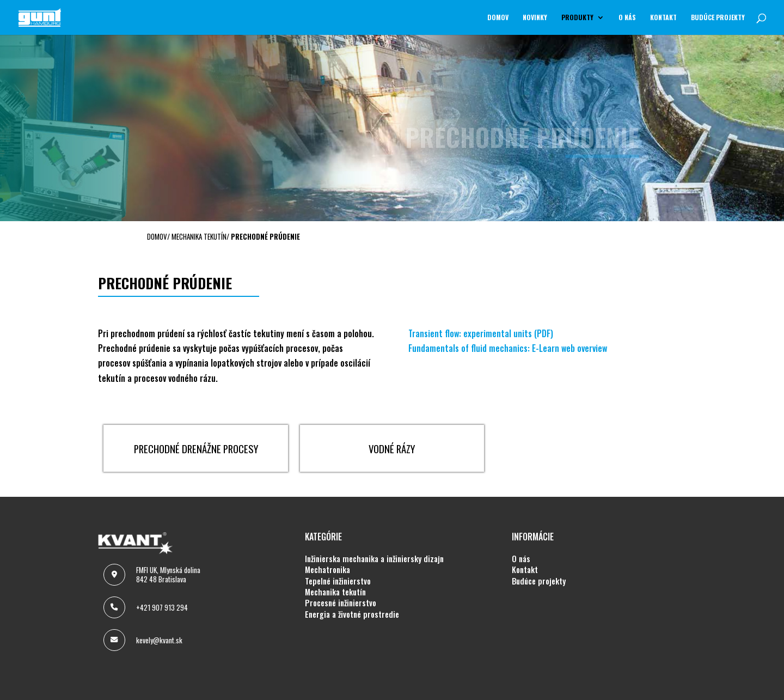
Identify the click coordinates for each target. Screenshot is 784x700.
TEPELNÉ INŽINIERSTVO (338, 581)
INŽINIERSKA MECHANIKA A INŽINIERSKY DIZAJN (374, 559)
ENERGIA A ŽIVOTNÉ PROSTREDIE (352, 614)
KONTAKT (663, 18)
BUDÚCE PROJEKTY (718, 18)
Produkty (577, 18)
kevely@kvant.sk (159, 640)
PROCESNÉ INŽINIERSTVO (341, 603)
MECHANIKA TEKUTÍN (335, 592)
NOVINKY (535, 18)
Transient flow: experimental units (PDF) (481, 333)
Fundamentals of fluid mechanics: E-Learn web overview (508, 348)
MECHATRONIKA (327, 570)
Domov (498, 18)
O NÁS (627, 18)
